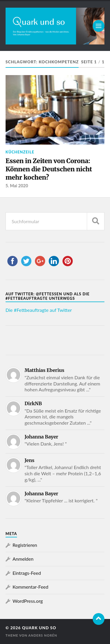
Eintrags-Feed (27, 573)
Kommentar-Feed (31, 587)
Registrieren (25, 545)
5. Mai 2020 (17, 186)
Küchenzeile (20, 152)
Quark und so (39, 628)
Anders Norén (43, 635)
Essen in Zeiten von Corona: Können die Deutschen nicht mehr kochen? (49, 169)
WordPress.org (28, 601)
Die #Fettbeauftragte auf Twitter (39, 310)
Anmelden (23, 559)
